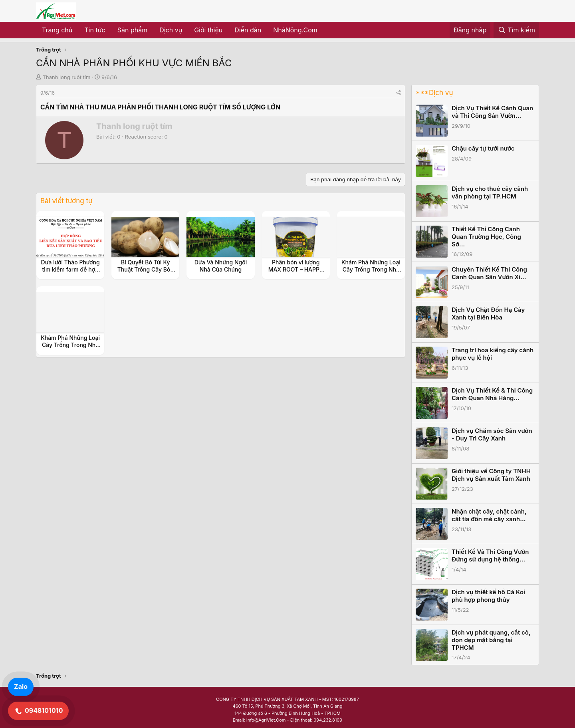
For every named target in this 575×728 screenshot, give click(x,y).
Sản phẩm (132, 30)
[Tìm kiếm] (516, 30)
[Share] (399, 93)
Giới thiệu (208, 30)
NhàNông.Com (295, 30)
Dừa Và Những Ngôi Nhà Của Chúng (221, 266)
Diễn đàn (248, 30)
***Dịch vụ (434, 93)
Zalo (21, 686)
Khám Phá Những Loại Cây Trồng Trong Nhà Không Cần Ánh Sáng (371, 269)
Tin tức (95, 30)
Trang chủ (57, 30)
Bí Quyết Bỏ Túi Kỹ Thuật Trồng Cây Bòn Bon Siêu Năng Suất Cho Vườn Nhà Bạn (146, 273)
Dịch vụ (171, 30)
